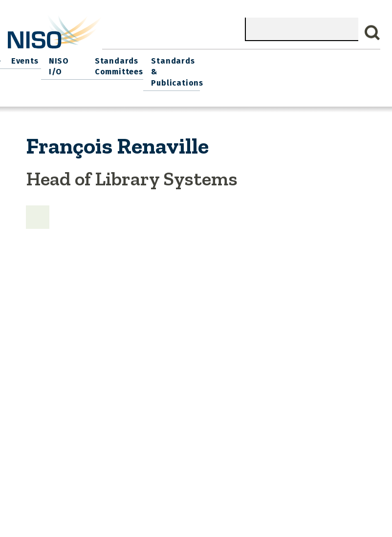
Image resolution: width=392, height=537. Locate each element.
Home (23, 59)
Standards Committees (284, 64)
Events (196, 59)
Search (372, 33)
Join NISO (117, 59)
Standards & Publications (350, 64)
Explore (159, 59)
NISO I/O (235, 59)
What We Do (66, 59)
